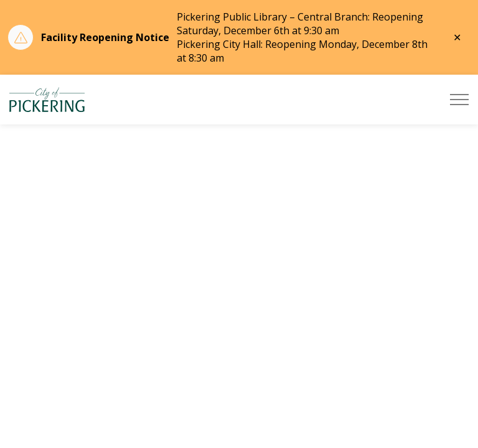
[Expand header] (459, 100)
